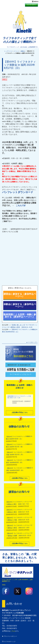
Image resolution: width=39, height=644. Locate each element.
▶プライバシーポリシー (10, 636)
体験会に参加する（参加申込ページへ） (20, 305)
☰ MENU (35, 2)
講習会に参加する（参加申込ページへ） (20, 295)
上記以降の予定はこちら (20, 412)
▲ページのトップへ (32, 342)
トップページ (8, 51)
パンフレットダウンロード (18, 192)
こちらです (21, 206)
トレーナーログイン (32, 5)
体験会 (23, 51)
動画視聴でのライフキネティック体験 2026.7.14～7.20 (19, 396)
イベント (16, 51)
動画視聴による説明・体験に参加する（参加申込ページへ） (20, 316)
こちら (13, 631)
